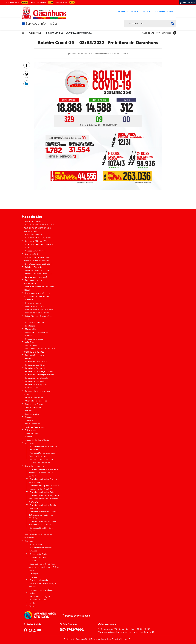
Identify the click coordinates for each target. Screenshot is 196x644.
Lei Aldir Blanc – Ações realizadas (39, 310)
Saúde (32, 603)
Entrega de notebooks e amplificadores (35, 282)
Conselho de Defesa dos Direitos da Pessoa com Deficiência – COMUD (43, 473)
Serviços (29, 411)
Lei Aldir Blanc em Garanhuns (38, 313)
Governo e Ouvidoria (39, 580)
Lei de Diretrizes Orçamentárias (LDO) (38, 318)
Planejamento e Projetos (40, 597)
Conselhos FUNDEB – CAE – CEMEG (41, 530)
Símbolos (29, 420)
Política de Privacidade (76, 616)
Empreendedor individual (36, 277)
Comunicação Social (38, 554)
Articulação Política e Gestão (37, 440)
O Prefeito (30, 342)
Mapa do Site (148, 33)
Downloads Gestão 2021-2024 (38, 264)
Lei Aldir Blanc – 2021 (34, 306)
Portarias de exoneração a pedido (40, 372)
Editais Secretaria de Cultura (37, 270)
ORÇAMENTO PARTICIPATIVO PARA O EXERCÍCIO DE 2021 (40, 350)
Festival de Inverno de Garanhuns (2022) (39, 288)
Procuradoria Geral (38, 600)
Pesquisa (29, 358)
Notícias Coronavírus (34, 339)
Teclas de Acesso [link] (42, 2)
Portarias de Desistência (35, 365)
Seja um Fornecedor (34, 407)
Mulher (33, 593)
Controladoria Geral (38, 557)
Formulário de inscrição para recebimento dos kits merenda (37, 295)
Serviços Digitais (32, 414)
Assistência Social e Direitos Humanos (41, 549)
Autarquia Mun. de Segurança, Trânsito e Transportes (42, 455)
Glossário (29, 300)
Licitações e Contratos (35, 323)
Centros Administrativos (35, 251)
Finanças (33, 577)
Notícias (29, 336)
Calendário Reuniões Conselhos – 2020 (39, 246)
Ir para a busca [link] (17, 2)
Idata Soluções (114, 639)
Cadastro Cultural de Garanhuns (39, 238)
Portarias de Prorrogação (36, 385)
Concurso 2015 (32, 254)
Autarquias (30, 443)
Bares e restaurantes (34, 235)
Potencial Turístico (33, 388)
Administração (36, 544)
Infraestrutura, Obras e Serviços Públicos (42, 585)
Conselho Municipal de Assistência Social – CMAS (44, 481)
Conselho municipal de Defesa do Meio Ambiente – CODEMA (44, 487)
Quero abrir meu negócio (36, 401)
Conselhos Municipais (34, 466)
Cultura (33, 561)
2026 (87, 639)
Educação (34, 574)
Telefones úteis (32, 433)
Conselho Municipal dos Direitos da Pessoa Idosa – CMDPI (43, 523)
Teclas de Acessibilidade (35, 427)
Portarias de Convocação (36, 362)
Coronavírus (35, 33)
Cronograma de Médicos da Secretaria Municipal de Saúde (37, 259)
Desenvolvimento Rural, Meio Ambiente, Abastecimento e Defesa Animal (44, 567)
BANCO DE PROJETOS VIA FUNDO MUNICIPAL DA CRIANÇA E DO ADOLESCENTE (40, 228)
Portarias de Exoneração (36, 368)
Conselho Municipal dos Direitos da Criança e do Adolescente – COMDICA (43, 515)
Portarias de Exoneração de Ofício (40, 375)
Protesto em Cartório (34, 398)
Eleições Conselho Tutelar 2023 (39, 274)
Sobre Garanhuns (33, 424)
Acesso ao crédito (33, 222)
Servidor (29, 417)
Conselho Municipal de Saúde (42, 492)
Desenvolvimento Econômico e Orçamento (38, 536)
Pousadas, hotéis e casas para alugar (37, 393)
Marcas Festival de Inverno (37, 332)
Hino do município (33, 303)
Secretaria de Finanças (35, 404)
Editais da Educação (34, 267)
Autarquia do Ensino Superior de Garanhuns (43, 448)
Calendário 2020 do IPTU (36, 241)
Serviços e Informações (42, 24)
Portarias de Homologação (37, 378)
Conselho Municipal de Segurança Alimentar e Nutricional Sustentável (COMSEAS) (44, 499)
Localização (30, 326)
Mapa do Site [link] (65, 2)
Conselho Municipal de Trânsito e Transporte (43, 507)
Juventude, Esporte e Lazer (41, 590)
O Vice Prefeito (164, 33)
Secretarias (30, 541)
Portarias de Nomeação (35, 381)
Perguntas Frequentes (34, 355)
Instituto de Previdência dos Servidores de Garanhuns (41, 461)
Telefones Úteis (32, 430)
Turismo (29, 437)
